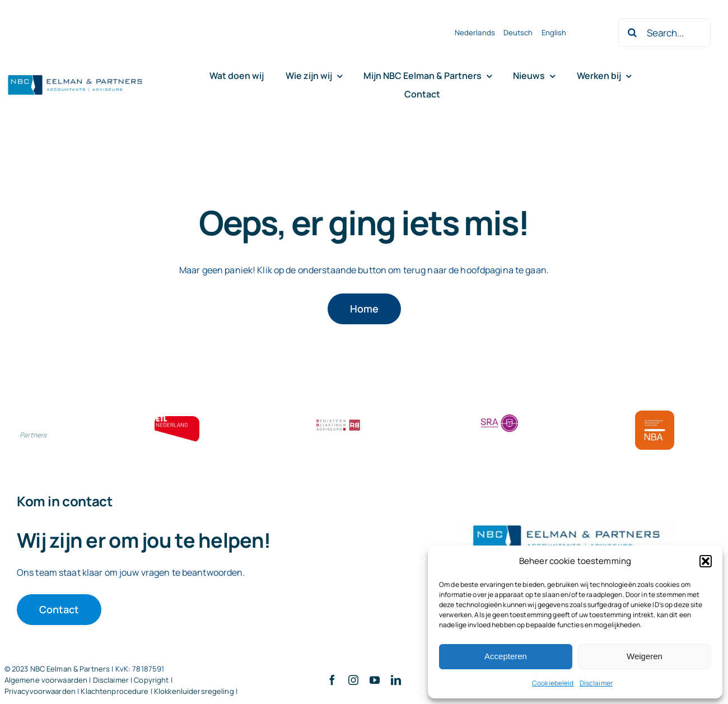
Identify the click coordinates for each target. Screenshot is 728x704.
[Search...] (664, 32)
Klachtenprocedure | (117, 691)
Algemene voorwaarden (46, 680)
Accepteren (506, 656)
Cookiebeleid (553, 683)
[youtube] (375, 680)
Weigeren (645, 656)
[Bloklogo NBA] (655, 415)
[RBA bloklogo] (338, 421)
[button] (706, 561)
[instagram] (353, 680)
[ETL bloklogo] (177, 421)
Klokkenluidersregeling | (196, 691)
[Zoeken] (632, 32)
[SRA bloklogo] (500, 415)
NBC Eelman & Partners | (73, 669)
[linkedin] (396, 680)
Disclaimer (596, 683)
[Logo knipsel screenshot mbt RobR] (75, 76)
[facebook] (332, 680)
